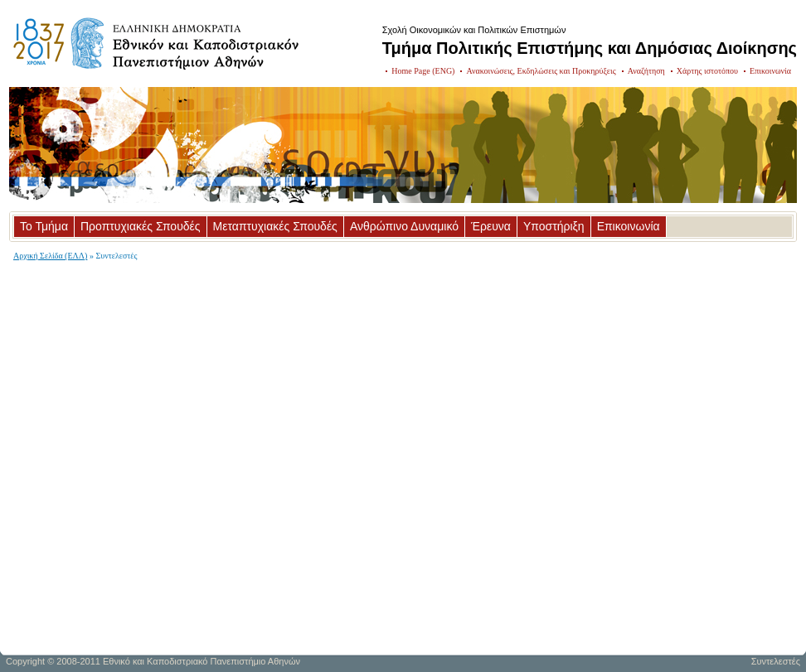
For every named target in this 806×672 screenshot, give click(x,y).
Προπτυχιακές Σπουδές (141, 226)
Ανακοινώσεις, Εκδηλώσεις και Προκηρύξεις (541, 71)
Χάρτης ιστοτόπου (707, 71)
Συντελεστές (776, 661)
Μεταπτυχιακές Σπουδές (275, 226)
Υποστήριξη (554, 226)
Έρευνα (491, 226)
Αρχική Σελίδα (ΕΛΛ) (50, 256)
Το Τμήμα (44, 226)
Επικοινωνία (770, 71)
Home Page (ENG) (423, 71)
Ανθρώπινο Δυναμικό (404, 226)
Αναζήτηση (646, 71)
